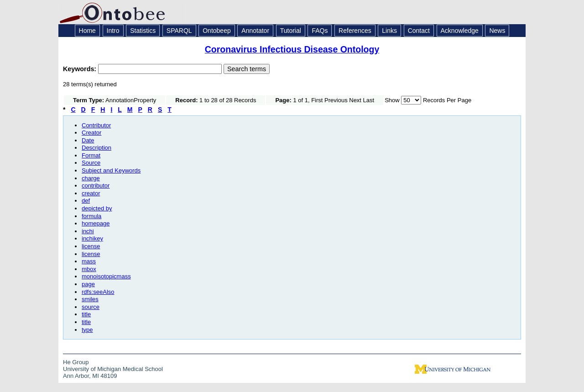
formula (91, 216)
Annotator (255, 31)
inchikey (92, 238)
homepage (96, 223)
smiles (90, 299)
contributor (96, 186)
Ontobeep (217, 31)
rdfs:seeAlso (98, 292)
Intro (113, 31)
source (91, 307)
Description (96, 148)
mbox (89, 269)
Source (91, 163)
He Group (76, 362)
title (86, 314)
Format (91, 155)
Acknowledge (460, 31)
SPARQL (179, 31)
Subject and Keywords (111, 170)
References (355, 31)
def (86, 201)
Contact (419, 31)
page (88, 284)
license (91, 246)
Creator (91, 133)
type (87, 330)
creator (91, 193)
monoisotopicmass (106, 276)
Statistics (143, 31)
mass (89, 261)
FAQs (320, 31)
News (497, 31)
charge (91, 178)
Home (87, 31)
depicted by (97, 208)
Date (88, 140)
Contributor (96, 125)
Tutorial (291, 31)
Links (389, 31)
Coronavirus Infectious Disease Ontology (292, 49)
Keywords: (81, 69)
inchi (88, 231)
